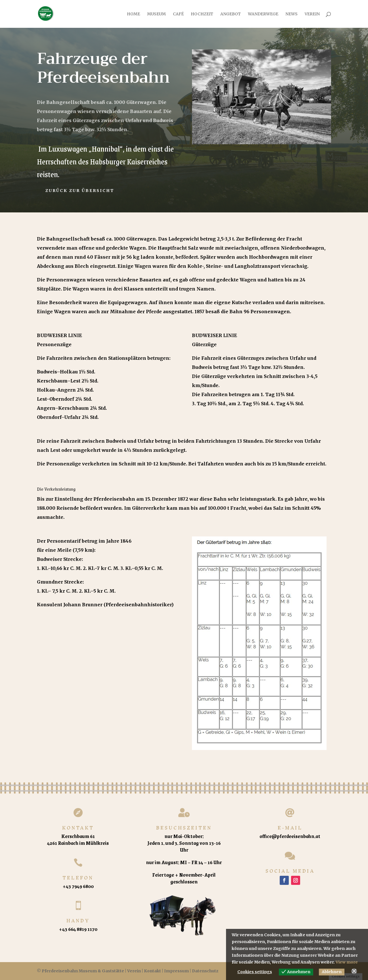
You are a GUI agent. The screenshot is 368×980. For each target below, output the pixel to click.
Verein (312, 14)
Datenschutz (205, 971)
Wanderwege (263, 14)
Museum (156, 14)
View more (347, 962)
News (291, 14)
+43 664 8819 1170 (78, 929)
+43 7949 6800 (78, 886)
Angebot (231, 14)
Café (178, 14)
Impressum (176, 971)
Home (133, 14)
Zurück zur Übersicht (80, 191)
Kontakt (152, 971)
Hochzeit (202, 14)
